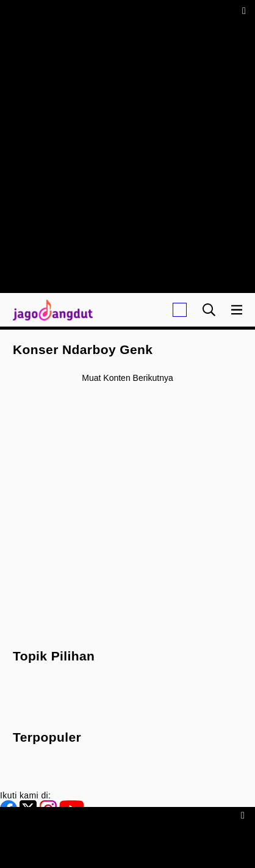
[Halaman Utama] (50, 310)
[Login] (180, 310)
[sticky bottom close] (244, 815)
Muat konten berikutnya (127, 378)
